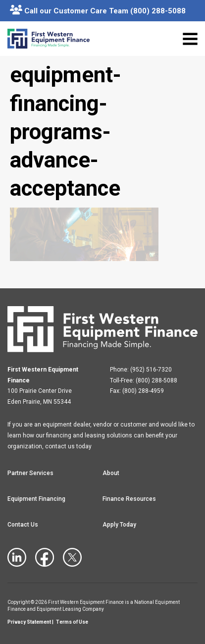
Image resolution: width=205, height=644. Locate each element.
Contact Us (23, 525)
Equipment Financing (36, 499)
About (111, 473)
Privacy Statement (29, 622)
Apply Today (119, 525)
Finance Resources (129, 499)
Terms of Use (72, 622)
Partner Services (30, 473)
